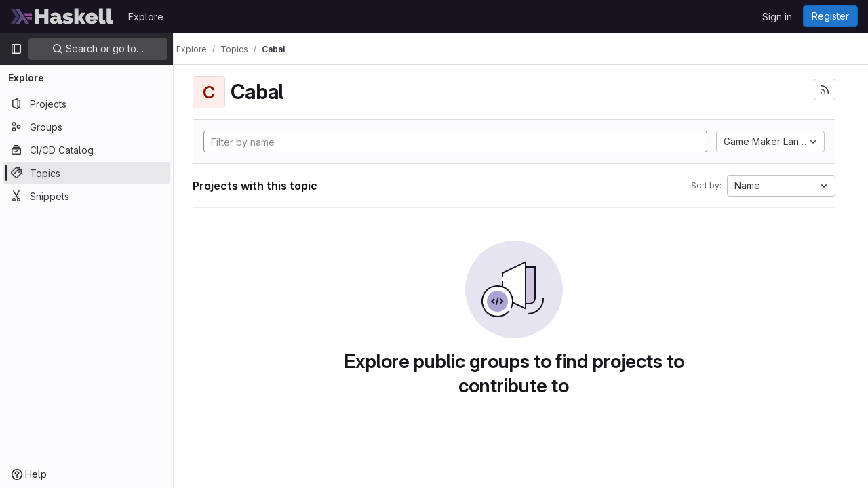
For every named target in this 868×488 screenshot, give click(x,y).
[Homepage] (62, 16)
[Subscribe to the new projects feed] (825, 89)
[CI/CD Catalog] (86, 150)
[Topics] (86, 173)
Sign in (777, 17)
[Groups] (86, 127)
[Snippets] (86, 196)
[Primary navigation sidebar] (16, 49)
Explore (146, 17)
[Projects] (86, 104)
